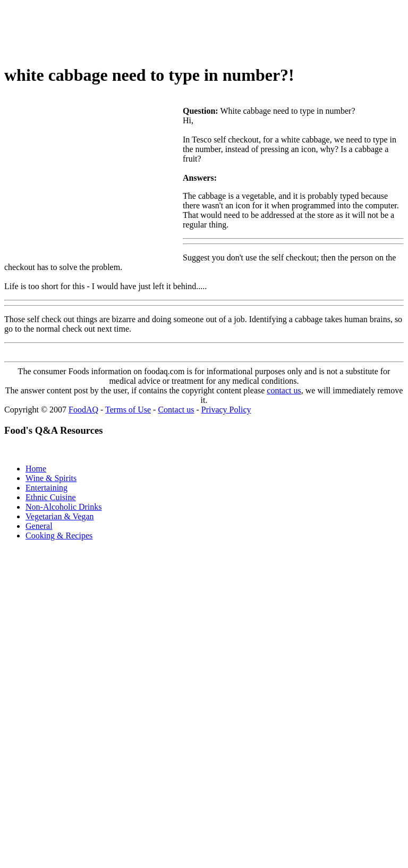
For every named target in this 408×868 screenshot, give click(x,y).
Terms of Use (128, 410)
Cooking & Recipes (59, 536)
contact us (284, 390)
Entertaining (46, 488)
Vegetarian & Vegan (60, 516)
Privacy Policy (226, 410)
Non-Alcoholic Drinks (64, 507)
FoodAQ (83, 410)
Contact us (176, 410)
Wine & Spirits (51, 478)
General (39, 526)
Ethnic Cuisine (51, 497)
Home (36, 469)
